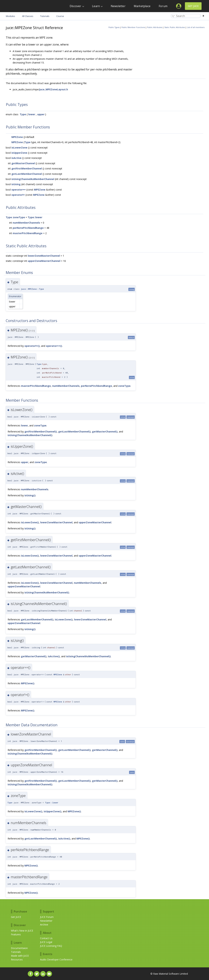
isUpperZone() (53, 811)
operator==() (54, 346)
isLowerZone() (30, 522)
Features (16, 934)
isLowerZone (19, 148)
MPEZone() (28, 683)
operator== (19, 190)
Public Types (114, 27)
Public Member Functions (133, 27)
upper (41, 114)
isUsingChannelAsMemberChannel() (30, 435)
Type (23, 114)
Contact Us (46, 938)
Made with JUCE (20, 956)
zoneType (19, 217)
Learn (96, 6)
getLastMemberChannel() (74, 432)
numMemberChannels (26, 223)
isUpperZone (19, 153)
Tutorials (16, 952)
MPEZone (17, 137)
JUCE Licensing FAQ (51, 946)
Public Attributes (155, 27)
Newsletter (118, 6)
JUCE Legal (46, 942)
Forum (163, 6)
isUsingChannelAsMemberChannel (33, 179)
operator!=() (32, 346)
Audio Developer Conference (56, 959)
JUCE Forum (47, 917)
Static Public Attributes (175, 27)
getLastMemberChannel (27, 174)
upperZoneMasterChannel (44, 261)
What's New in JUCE (22, 931)
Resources (17, 959)
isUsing (16, 184)
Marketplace (142, 6)
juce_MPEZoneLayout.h (54, 89)
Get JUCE (193, 6)
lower (32, 114)
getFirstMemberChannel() (41, 432)
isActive (16, 158)
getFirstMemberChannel (27, 168)
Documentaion (19, 948)
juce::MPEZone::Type (32, 289)
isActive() (54, 656)
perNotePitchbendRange (28, 228)
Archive (44, 925)
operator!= (18, 195)
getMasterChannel (23, 163)
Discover (75, 6)
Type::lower (35, 217)
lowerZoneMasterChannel (44, 256)
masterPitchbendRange (28, 233)
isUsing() (30, 495)
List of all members (196, 27)
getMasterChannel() (105, 432)
